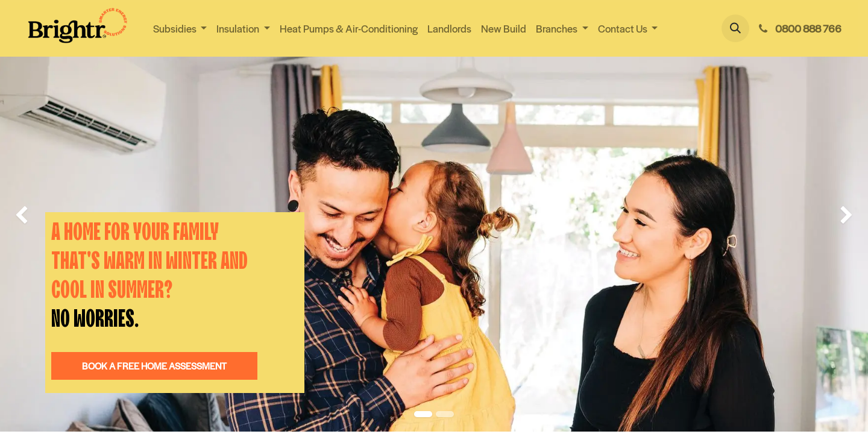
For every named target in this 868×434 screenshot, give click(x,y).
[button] (735, 28)
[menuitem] (349, 29)
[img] (35, 216)
